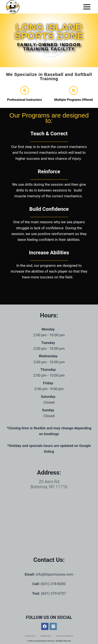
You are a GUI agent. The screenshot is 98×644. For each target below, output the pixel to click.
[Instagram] (53, 626)
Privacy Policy (30, 636)
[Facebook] (45, 626)
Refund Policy (46, 636)
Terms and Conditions (65, 636)
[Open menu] (87, 7)
